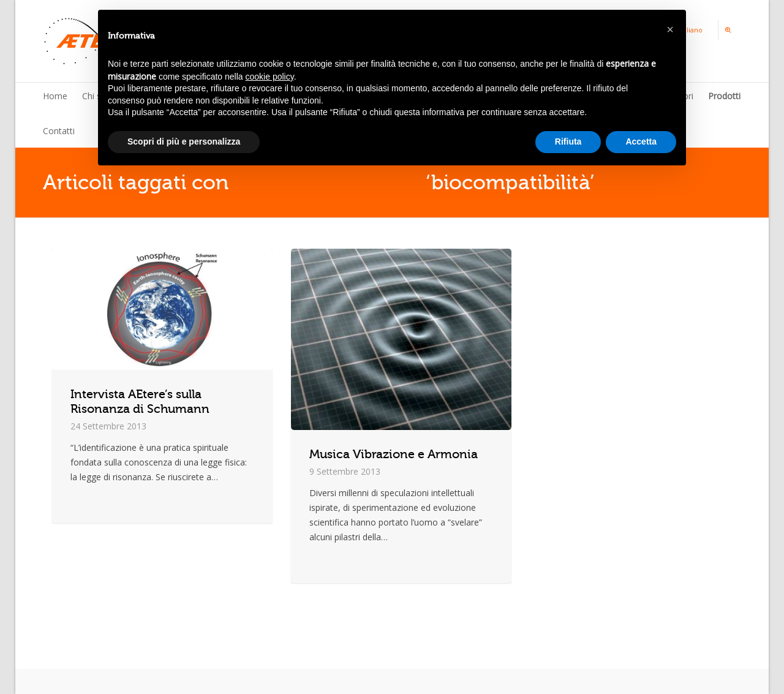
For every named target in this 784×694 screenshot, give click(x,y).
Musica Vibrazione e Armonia (394, 454)
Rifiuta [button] (568, 141)
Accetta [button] (641, 141)
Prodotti (724, 96)
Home (55, 96)
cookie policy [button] (270, 77)
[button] (670, 29)
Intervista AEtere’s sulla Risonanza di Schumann (140, 402)
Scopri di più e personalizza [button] (184, 141)
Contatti (59, 131)
